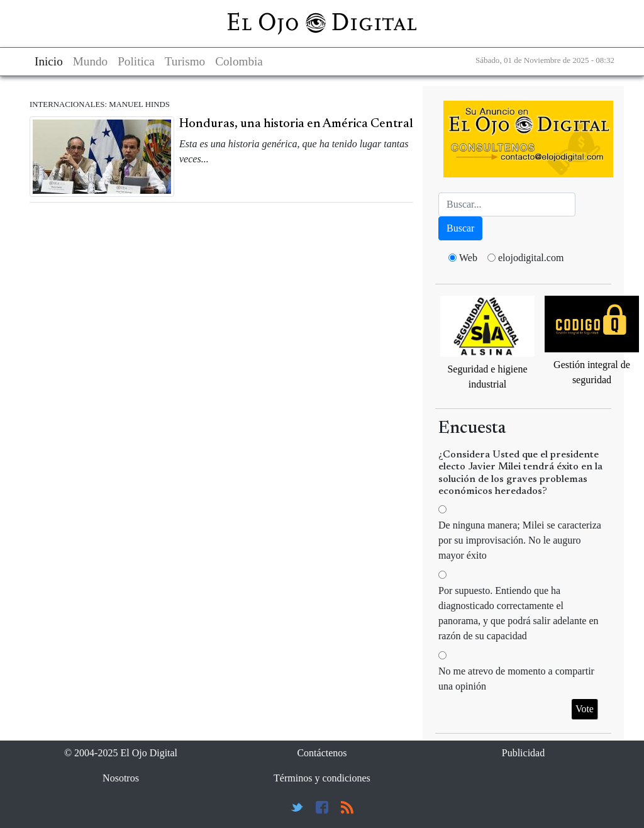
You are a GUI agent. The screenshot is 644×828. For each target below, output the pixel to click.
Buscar (460, 228)
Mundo (90, 61)
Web (468, 258)
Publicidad (523, 753)
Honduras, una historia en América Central (296, 124)
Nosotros (121, 778)
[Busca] (507, 204)
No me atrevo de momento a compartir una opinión (516, 679)
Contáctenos (322, 753)
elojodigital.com (531, 258)
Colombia (239, 61)
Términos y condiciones (322, 778)
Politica (136, 61)
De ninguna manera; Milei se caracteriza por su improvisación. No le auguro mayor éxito (520, 540)
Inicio (49, 61)
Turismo (185, 61)
